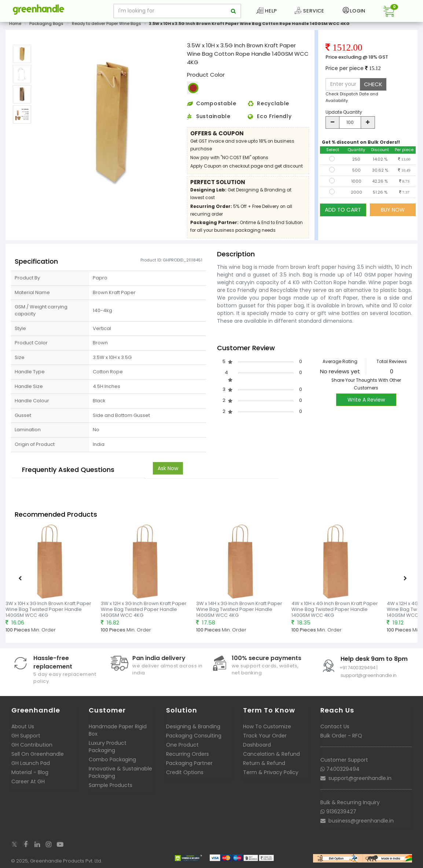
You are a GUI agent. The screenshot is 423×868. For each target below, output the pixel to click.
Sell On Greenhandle (38, 754)
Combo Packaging (112, 759)
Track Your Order (265, 736)
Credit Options (185, 772)
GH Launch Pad (31, 763)
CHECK (373, 84)
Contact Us (335, 726)
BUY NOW (393, 210)
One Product (182, 745)
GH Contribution (32, 745)
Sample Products (111, 785)
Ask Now (168, 468)
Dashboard (257, 745)
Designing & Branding (193, 726)
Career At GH (28, 781)
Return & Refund (264, 763)
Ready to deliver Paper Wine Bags (106, 23)
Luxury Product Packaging (108, 747)
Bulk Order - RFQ (341, 736)
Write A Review (366, 400)
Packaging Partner (189, 763)
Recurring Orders (187, 754)
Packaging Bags (46, 23)
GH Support (26, 736)
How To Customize (267, 726)
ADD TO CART (343, 210)
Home (15, 23)
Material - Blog (30, 772)
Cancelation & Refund (271, 754)
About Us (23, 726)
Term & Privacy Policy (271, 772)
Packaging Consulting (194, 736)
